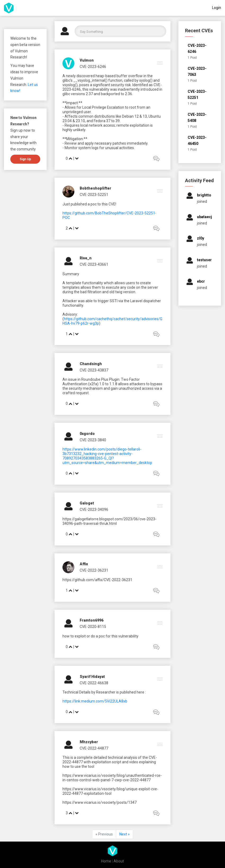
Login (217, 8)
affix (84, 564)
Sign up (25, 159)
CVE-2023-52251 (94, 195)
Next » (125, 834)
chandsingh (91, 364)
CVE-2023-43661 (94, 264)
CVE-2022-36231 (94, 570)
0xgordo (87, 434)
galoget (87, 503)
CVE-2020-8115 (93, 627)
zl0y (201, 238)
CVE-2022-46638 (94, 683)
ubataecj (204, 217)
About (119, 861)
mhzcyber (89, 742)
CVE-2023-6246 (93, 67)
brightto (204, 195)
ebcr (201, 281)
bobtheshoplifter (95, 188)
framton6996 (92, 620)
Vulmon (87, 60)
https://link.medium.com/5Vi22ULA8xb (95, 701)
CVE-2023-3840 (93, 440)
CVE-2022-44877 (94, 748)
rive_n (86, 258)
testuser (204, 260)
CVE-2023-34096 (94, 509)
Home (106, 861)
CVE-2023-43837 (94, 370)
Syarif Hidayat (92, 677)
